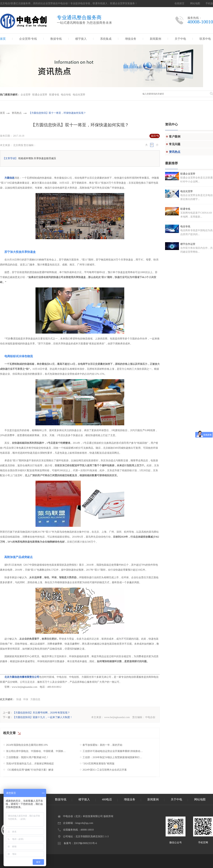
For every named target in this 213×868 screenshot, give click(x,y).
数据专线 (56, 39)
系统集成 (106, 39)
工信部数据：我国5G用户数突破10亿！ (27, 757)
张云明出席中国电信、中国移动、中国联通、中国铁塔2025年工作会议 (37, 751)
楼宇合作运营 (188, 244)
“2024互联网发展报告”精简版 (99, 764)
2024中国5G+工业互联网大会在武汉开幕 (105, 770)
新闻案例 (155, 39)
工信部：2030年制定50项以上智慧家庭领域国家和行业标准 (113, 757)
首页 (3, 39)
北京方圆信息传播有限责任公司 (22, 677)
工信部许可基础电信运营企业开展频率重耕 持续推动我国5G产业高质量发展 (113, 751)
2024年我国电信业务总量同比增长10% (27, 745)
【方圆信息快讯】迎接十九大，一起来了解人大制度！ (43, 717)
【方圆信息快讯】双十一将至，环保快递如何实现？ (57, 113)
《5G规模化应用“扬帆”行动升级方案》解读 (30, 770)
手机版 (209, 3)
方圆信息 (9, 178)
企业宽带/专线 (28, 39)
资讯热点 (17, 113)
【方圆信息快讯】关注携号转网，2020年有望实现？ (41, 713)
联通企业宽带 (40, 95)
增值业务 (131, 39)
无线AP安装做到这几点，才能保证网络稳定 (30, 764)
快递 (19, 699)
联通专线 (54, 95)
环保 (26, 699)
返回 (153, 136)
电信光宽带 (79, 95)
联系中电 (205, 39)
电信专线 (66, 95)
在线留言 (179, 3)
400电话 (107, 799)
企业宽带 (26, 95)
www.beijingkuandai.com (117, 717)
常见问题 (175, 144)
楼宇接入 (81, 39)
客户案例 (175, 137)
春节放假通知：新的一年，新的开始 (102, 745)
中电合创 (150, 717)
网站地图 (195, 3)
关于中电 (180, 39)
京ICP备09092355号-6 (85, 843)
